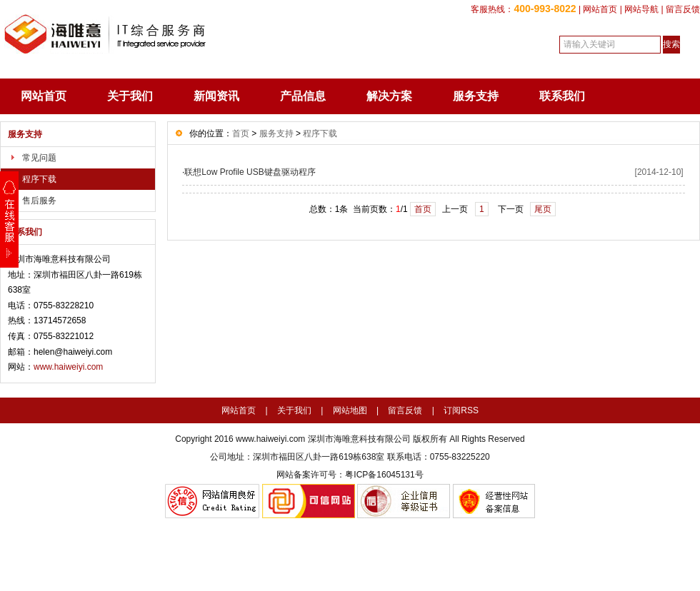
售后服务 (39, 201)
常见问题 (39, 158)
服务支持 (476, 96)
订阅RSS (461, 410)
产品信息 (303, 96)
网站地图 (350, 410)
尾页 (543, 209)
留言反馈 (683, 9)
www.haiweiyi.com (68, 367)
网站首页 (600, 9)
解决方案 (389, 96)
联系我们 (562, 96)
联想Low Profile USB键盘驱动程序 (250, 172)
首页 (241, 133)
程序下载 (39, 179)
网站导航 (641, 9)
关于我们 (130, 96)
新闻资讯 (216, 96)
